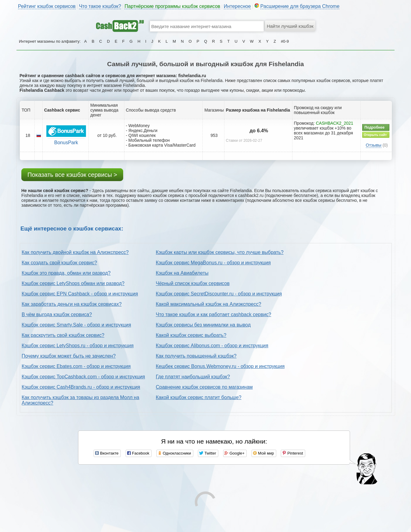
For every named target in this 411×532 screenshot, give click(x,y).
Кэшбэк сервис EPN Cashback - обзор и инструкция (80, 294)
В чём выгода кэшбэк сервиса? (57, 314)
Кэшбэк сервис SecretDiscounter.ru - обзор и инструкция (219, 294)
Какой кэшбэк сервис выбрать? (191, 335)
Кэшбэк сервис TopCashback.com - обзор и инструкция (83, 377)
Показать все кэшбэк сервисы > (72, 175)
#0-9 (285, 41)
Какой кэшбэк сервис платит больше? (199, 397)
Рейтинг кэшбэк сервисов (47, 6)
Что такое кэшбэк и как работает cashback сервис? (213, 314)
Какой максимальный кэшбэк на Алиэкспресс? (209, 304)
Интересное (237, 6)
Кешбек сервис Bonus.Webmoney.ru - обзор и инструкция (220, 366)
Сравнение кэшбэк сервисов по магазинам (204, 387)
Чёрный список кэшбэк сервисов (193, 283)
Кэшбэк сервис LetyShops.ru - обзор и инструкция (78, 346)
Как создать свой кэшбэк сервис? (59, 263)
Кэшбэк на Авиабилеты (182, 273)
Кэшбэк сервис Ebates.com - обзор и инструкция (76, 366)
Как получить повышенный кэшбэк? (196, 356)
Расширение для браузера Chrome (300, 6)
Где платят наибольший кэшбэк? (193, 377)
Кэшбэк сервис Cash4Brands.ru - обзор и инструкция (81, 387)
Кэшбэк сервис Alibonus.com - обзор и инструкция (212, 346)
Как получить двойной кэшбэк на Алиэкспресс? (75, 252)
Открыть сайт (375, 135)
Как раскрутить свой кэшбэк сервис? (63, 335)
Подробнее (374, 127)
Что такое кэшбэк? (100, 6)
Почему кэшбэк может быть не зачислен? (69, 356)
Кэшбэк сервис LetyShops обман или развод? (73, 283)
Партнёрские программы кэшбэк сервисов (172, 6)
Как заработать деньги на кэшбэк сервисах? (72, 304)
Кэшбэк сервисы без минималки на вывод (203, 325)
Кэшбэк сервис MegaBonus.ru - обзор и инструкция (213, 263)
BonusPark (66, 143)
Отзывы (374, 145)
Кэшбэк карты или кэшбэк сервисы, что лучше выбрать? (220, 252)
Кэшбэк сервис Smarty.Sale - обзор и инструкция (76, 325)
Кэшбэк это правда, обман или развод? (66, 273)
